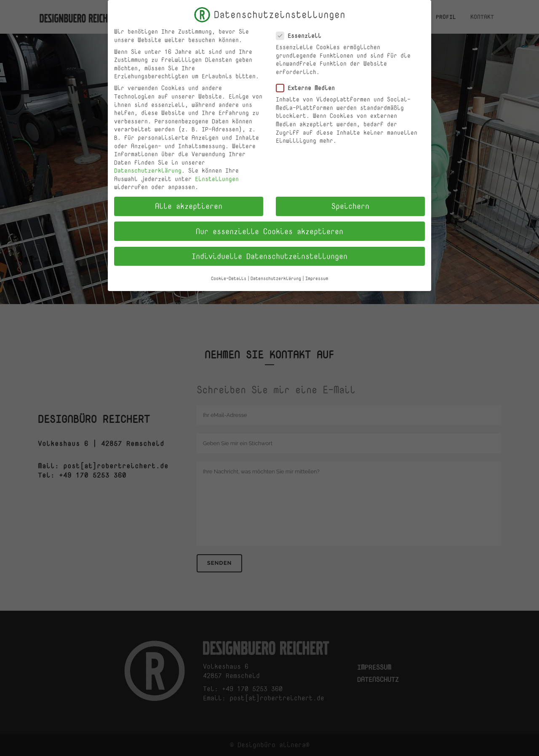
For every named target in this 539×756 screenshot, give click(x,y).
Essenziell (302, 34)
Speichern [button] (350, 205)
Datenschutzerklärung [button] (276, 277)
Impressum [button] (317, 277)
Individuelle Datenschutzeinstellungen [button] (269, 255)
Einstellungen (217, 178)
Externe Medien (309, 87)
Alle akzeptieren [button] (189, 205)
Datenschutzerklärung (148, 170)
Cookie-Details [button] (229, 277)
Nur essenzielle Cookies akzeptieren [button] (269, 230)
